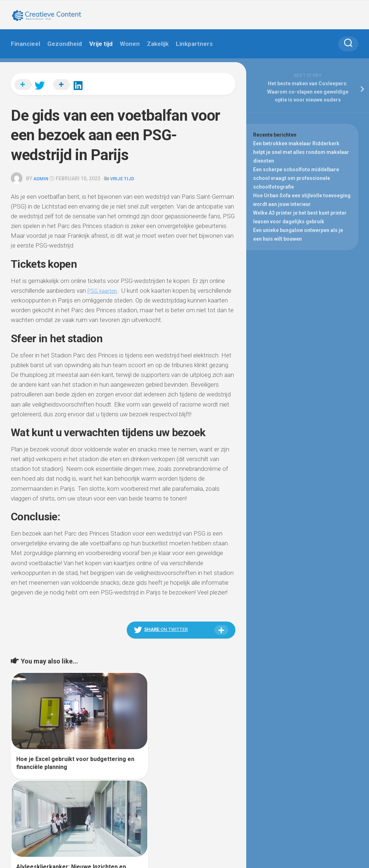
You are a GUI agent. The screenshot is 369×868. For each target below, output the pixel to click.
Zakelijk (158, 44)
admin (42, 174)
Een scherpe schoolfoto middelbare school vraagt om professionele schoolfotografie (297, 179)
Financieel (25, 44)
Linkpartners (194, 44)
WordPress (52, 809)
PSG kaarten (104, 286)
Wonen (130, 44)
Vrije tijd (101, 44)
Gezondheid (65, 44)
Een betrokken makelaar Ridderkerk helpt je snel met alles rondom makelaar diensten (302, 153)
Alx (94, 809)
